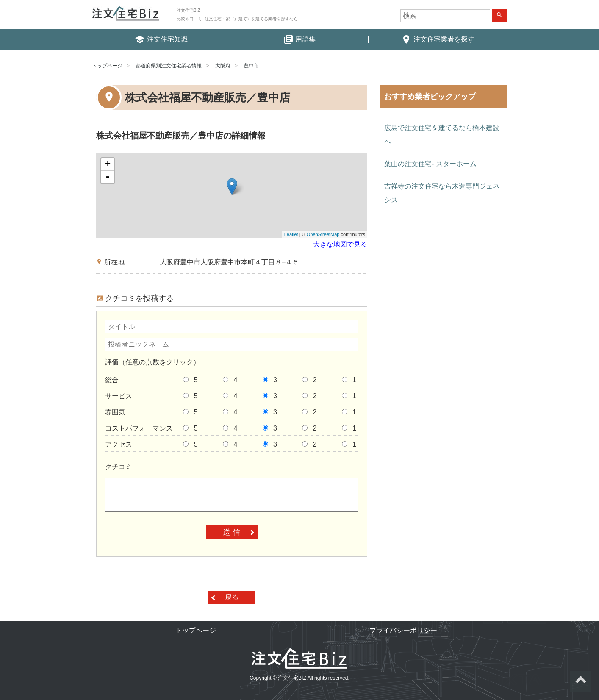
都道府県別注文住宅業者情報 (169, 66)
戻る (232, 597)
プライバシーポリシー (403, 630)
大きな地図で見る (340, 244)
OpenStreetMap (323, 234)
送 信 (232, 532)
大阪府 (223, 66)
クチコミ (119, 467)
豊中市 (251, 66)
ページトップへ (580, 681)
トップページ (107, 66)
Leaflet (291, 234)
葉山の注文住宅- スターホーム (430, 164)
